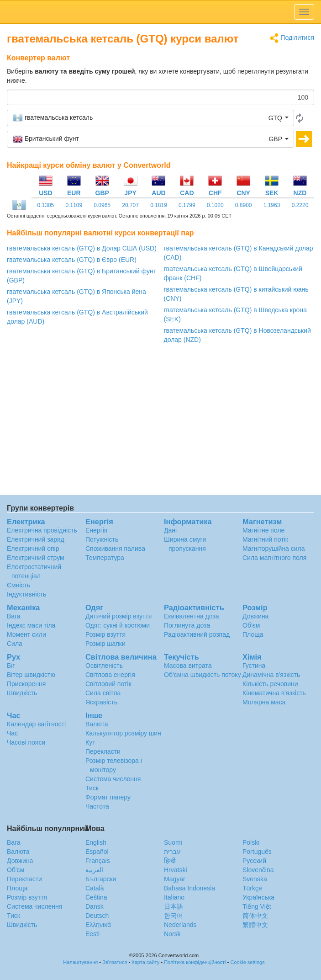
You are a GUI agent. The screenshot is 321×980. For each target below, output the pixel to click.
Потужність (102, 539)
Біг (11, 666)
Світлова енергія (110, 675)
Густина (254, 666)
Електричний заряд (36, 539)
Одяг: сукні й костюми (118, 625)
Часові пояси (26, 742)
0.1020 (215, 205)
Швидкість (22, 693)
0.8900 (244, 205)
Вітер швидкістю (31, 675)
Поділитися (292, 38)
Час (12, 733)
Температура (105, 558)
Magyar (175, 879)
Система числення (113, 779)
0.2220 (300, 205)
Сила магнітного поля (274, 558)
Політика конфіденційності (195, 962)
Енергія (96, 530)
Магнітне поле (263, 530)
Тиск (92, 788)
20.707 (130, 205)
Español (97, 852)
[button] (150, 118)
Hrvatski (176, 870)
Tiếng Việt (257, 906)
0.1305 (46, 205)
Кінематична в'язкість (274, 693)
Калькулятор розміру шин (123, 733)
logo (160, 12)
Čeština (96, 897)
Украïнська (258, 897)
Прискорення (26, 684)
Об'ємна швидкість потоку (203, 675)
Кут (90, 742)
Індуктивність (26, 594)
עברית (172, 852)
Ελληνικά (98, 925)
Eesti (92, 934)
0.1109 (74, 205)
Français (98, 861)
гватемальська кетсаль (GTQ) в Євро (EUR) (72, 260)
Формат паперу (108, 797)
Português (257, 852)
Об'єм (251, 625)
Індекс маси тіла (31, 625)
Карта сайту (145, 962)
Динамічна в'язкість (271, 675)
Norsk (172, 934)
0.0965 (102, 205)
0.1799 (187, 205)
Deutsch (97, 916)
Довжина (255, 616)
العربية (94, 870)
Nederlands (180, 925)
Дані (170, 530)
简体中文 (255, 916)
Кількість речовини (270, 684)
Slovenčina (258, 870)
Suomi (173, 842)
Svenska (255, 879)
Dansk (95, 906)
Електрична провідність (42, 530)
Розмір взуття (105, 634)
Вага (14, 616)
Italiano (174, 897)
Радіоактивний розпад (197, 634)
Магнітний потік (265, 539)
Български (101, 879)
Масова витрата (188, 666)
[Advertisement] (160, 422)
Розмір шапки (105, 644)
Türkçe (252, 888)
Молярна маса (264, 702)
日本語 (174, 906)
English (96, 842)
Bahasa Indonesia (189, 888)
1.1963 (272, 205)
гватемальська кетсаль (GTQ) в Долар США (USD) (82, 248)
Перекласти (103, 751)
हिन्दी (170, 861)
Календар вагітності (36, 724)
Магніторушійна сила (274, 549)
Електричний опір (33, 549)
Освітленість (104, 666)
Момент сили (26, 634)
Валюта (97, 724)
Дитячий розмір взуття (118, 616)
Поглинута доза (187, 625)
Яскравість (101, 702)
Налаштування (80, 962)
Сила (15, 644)
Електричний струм (36, 558)
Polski (251, 842)
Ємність (18, 585)
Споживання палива (115, 549)
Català (95, 888)
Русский (254, 861)
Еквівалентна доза (192, 616)
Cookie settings (248, 962)
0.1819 (159, 205)
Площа (253, 634)
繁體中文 (255, 925)
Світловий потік (108, 684)
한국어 (174, 916)
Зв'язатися (115, 962)
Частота (97, 806)
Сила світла (103, 693)
